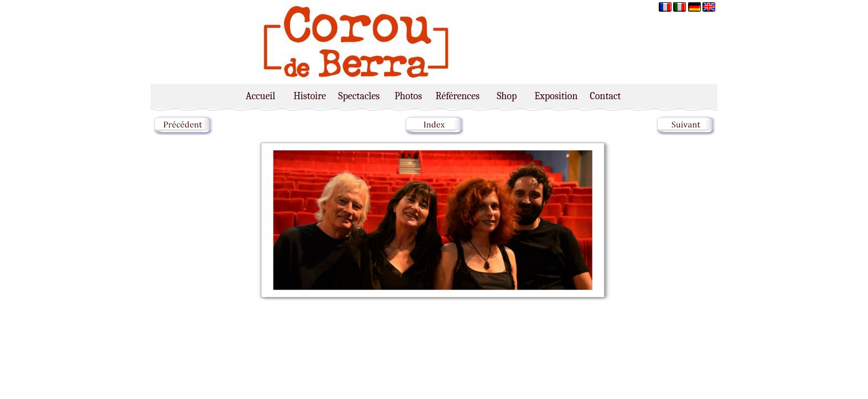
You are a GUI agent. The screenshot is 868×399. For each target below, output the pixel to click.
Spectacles (359, 96)
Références (458, 96)
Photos (409, 96)
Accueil (260, 96)
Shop (507, 96)
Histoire (310, 96)
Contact (606, 96)
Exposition (556, 96)
